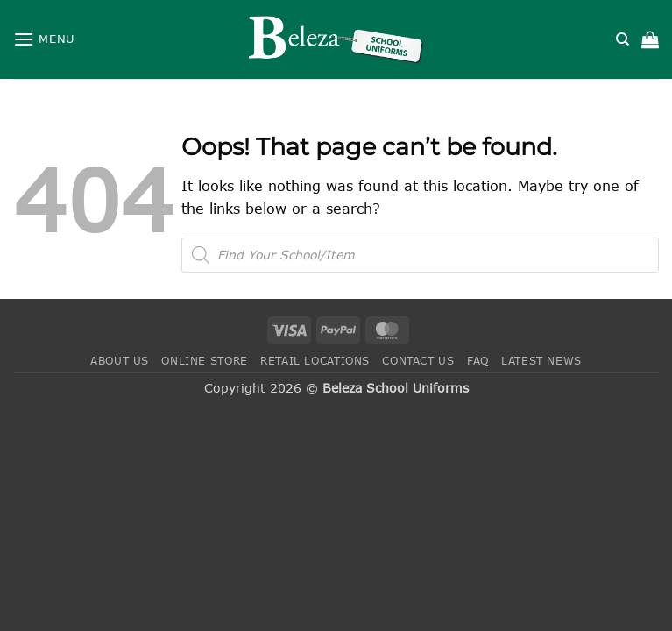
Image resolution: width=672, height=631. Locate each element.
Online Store (204, 361)
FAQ (478, 361)
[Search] (622, 39)
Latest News (541, 361)
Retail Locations (315, 361)
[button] (44, 39)
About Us (120, 361)
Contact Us (418, 361)
